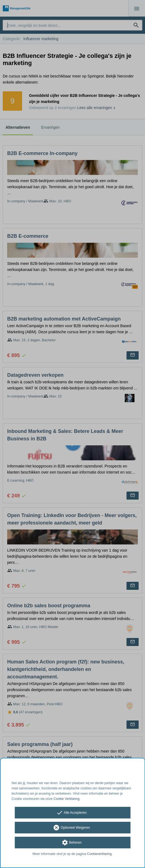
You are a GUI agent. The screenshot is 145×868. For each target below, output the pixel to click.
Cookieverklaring (99, 854)
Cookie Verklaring (67, 799)
